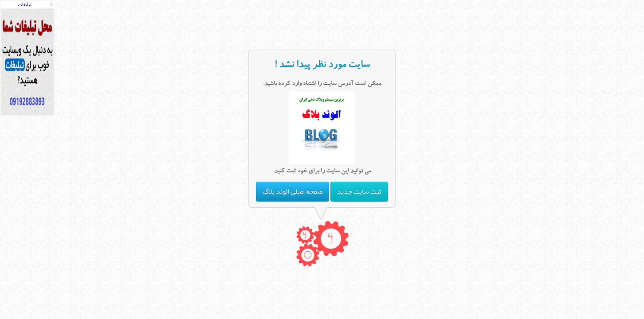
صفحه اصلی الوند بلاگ (293, 191)
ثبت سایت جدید (359, 191)
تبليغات (25, 5)
